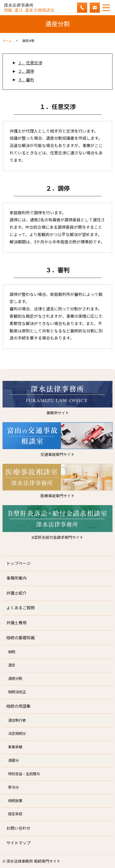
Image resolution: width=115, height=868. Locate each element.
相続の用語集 (18, 706)
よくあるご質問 (20, 608)
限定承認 (15, 814)
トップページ (18, 564)
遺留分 (13, 760)
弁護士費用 (16, 623)
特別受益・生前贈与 (24, 774)
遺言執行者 (17, 720)
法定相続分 (17, 734)
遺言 (12, 665)
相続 (12, 652)
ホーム (7, 41)
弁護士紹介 (16, 593)
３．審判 (26, 80)
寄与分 (13, 787)
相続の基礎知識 (20, 638)
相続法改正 (17, 692)
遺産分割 (15, 679)
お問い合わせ (18, 828)
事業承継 (15, 747)
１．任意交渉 (30, 63)
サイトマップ (18, 843)
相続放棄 (15, 801)
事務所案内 (16, 578)
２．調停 (26, 71)
